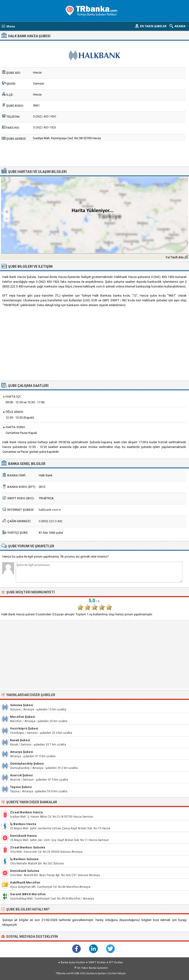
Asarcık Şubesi (21, 775)
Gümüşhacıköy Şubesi (27, 764)
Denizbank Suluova (25, 871)
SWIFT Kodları (97, 962)
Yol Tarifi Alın (175, 257)
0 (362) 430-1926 (44, 127)
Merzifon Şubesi (23, 717)
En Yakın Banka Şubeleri (93, 968)
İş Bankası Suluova (24, 859)
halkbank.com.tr (50, 510)
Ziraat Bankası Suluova (28, 847)
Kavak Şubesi (20, 740)
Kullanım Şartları (97, 973)
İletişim (122, 973)
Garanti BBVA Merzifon (28, 894)
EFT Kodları (116, 962)
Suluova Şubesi (22, 705)
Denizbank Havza (23, 836)
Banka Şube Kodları (73, 962)
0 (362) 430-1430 (44, 116)
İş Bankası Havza (23, 824)
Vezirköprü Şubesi (24, 728)
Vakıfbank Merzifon (25, 882)
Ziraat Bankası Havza (26, 812)
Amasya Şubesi (22, 752)
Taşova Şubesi (21, 787)
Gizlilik (112, 973)
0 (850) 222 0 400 (50, 521)
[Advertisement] (94, 153)
